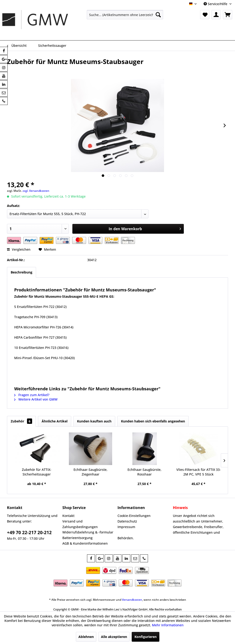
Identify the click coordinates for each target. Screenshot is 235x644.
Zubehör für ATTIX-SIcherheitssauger (37, 472)
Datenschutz (127, 521)
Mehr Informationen (168, 625)
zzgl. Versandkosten (36, 191)
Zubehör (21, 421)
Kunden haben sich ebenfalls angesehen (153, 421)
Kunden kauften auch (94, 421)
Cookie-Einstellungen (134, 516)
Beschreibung (22, 272)
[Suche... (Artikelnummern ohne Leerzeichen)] (125, 15)
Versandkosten (132, 600)
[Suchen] (158, 15)
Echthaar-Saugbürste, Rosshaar (144, 472)
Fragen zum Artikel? (32, 395)
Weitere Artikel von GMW (36, 399)
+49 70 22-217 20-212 (29, 533)
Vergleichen (19, 249)
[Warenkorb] (228, 15)
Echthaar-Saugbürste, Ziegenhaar (91, 472)
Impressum (126, 527)
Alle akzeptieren (114, 637)
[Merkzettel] (205, 15)
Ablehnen (86, 637)
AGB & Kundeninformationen (85, 543)
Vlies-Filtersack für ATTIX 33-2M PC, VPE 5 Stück (199, 472)
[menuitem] (125, 15)
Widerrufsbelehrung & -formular (88, 532)
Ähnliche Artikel (55, 421)
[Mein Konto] (216, 15)
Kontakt (68, 516)
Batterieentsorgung (77, 538)
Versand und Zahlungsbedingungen (80, 524)
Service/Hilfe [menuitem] (216, 4)
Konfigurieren (146, 637)
